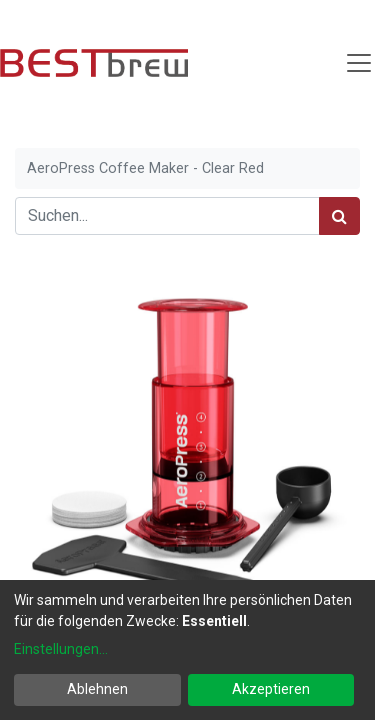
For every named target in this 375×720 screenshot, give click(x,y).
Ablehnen (97, 689)
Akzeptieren (271, 689)
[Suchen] (339, 216)
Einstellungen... (61, 649)
